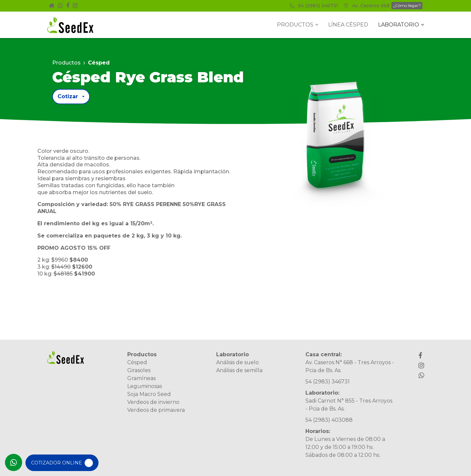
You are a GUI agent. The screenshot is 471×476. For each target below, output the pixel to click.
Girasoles (139, 370)
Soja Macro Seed (149, 394)
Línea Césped (348, 25)
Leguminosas (145, 386)
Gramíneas (141, 378)
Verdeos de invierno (153, 402)
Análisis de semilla (239, 370)
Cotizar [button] (68, 96)
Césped (137, 362)
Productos (66, 63)
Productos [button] (298, 25)
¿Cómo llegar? (407, 5)
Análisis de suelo (237, 362)
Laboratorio (233, 354)
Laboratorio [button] (401, 25)
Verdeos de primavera (156, 410)
